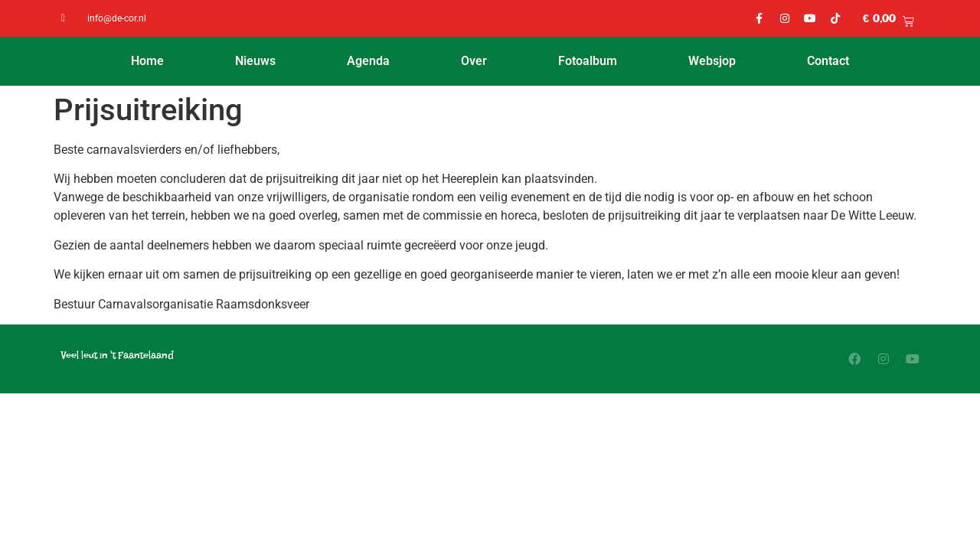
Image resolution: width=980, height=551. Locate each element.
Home (147, 61)
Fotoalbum (588, 61)
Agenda (368, 61)
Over (474, 61)
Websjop (712, 61)
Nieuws (255, 61)
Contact (828, 61)
